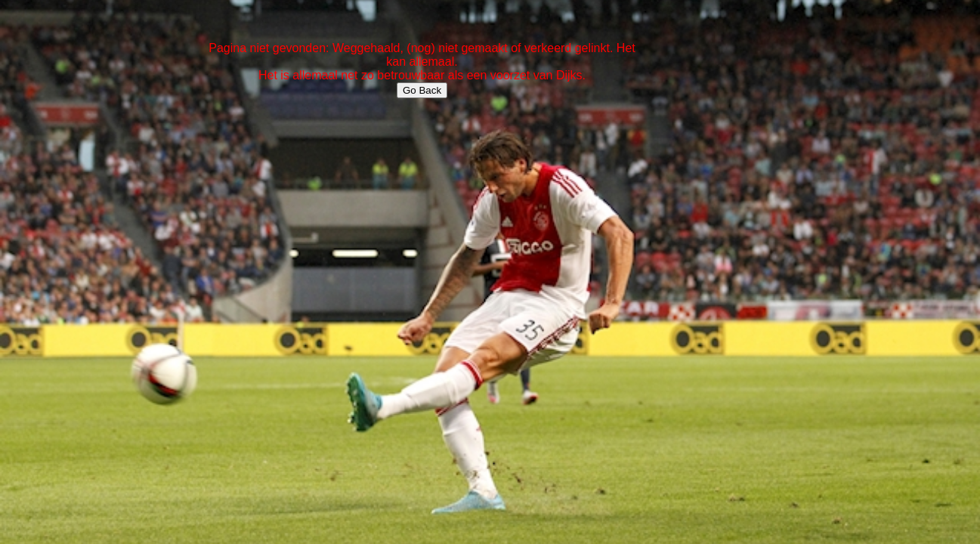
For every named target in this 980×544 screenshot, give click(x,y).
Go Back (422, 90)
